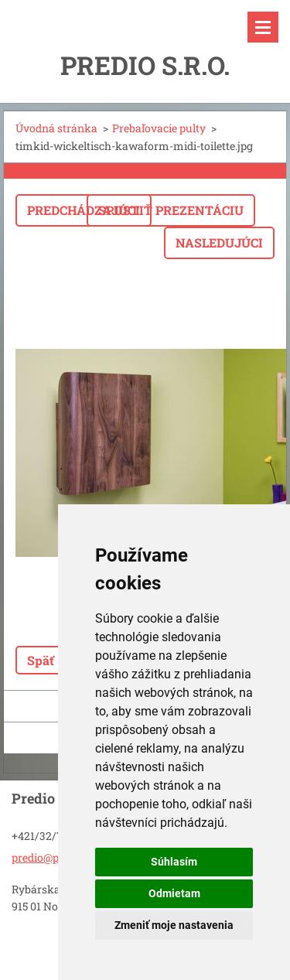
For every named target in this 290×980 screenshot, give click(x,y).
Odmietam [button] (174, 893)
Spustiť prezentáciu (171, 210)
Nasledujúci (219, 242)
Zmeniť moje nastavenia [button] (174, 925)
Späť (41, 660)
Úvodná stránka (56, 128)
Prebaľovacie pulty (159, 128)
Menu (263, 27)
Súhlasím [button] (174, 862)
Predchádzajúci (84, 210)
